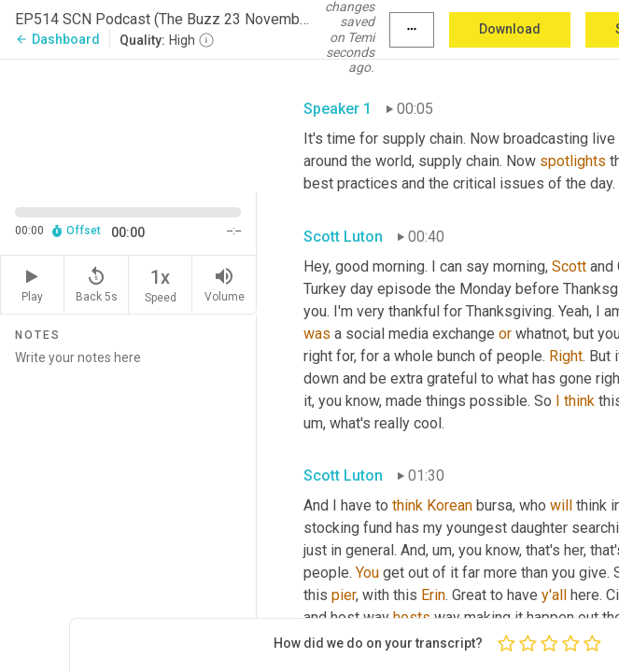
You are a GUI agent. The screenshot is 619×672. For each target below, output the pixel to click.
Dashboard (57, 39)
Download (510, 29)
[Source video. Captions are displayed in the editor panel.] (128, 124)
